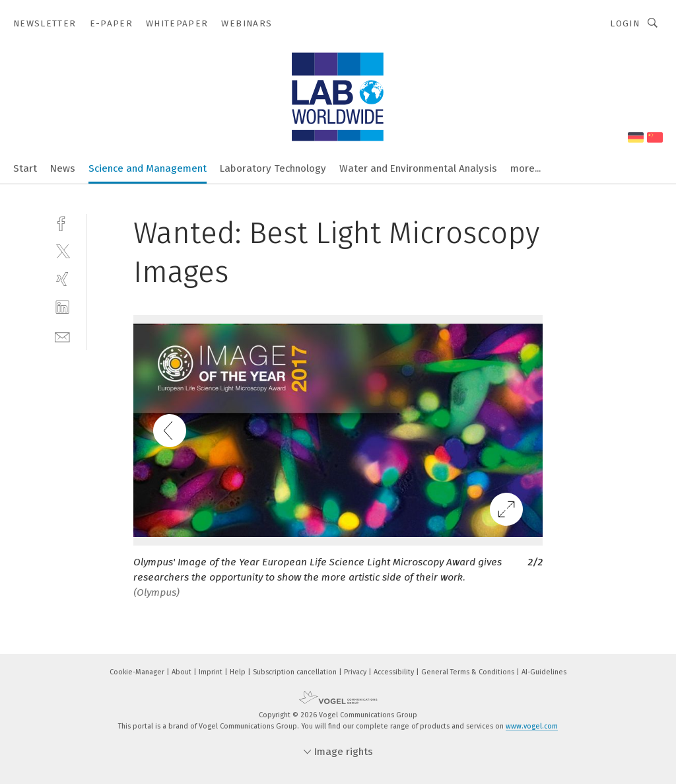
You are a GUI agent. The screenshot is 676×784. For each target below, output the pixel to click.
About (183, 672)
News (63, 168)
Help (239, 672)
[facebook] (62, 222)
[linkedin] (62, 307)
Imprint (212, 672)
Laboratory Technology (273, 168)
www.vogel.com (532, 726)
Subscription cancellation (296, 672)
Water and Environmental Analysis (418, 168)
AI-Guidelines (544, 672)
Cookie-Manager (138, 672)
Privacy (356, 672)
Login (625, 23)
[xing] (62, 279)
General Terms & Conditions (469, 672)
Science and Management (148, 168)
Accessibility (395, 672)
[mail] (62, 336)
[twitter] (62, 251)
